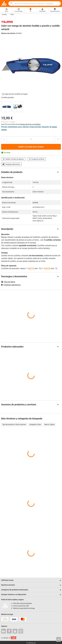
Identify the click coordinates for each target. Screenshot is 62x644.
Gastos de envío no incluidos (30, 124)
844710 (31, 268)
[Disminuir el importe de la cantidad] (4, 139)
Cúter (12, 15)
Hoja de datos (8, 282)
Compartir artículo (36, 159)
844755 (47, 268)
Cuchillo (4, 15)
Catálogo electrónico (11, 164)
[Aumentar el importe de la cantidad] (58, 139)
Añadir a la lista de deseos (13, 159)
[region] (31, 106)
